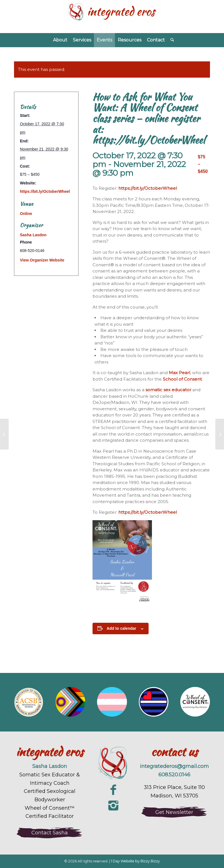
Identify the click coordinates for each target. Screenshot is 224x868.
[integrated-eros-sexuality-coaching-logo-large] (112, 763)
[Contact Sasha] (50, 833)
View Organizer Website (42, 260)
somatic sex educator (168, 390)
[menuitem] (60, 40)
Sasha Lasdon (33, 235)
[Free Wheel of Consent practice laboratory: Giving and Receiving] (4, 434)
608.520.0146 (174, 775)
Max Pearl (179, 373)
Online (26, 214)
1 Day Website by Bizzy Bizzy (135, 861)
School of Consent (182, 379)
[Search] (171, 40)
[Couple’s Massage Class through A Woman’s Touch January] (220, 434)
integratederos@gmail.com (174, 766)
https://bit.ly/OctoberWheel (147, 188)
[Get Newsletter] (174, 812)
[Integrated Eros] (112, 17)
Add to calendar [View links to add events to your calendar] (121, 628)
